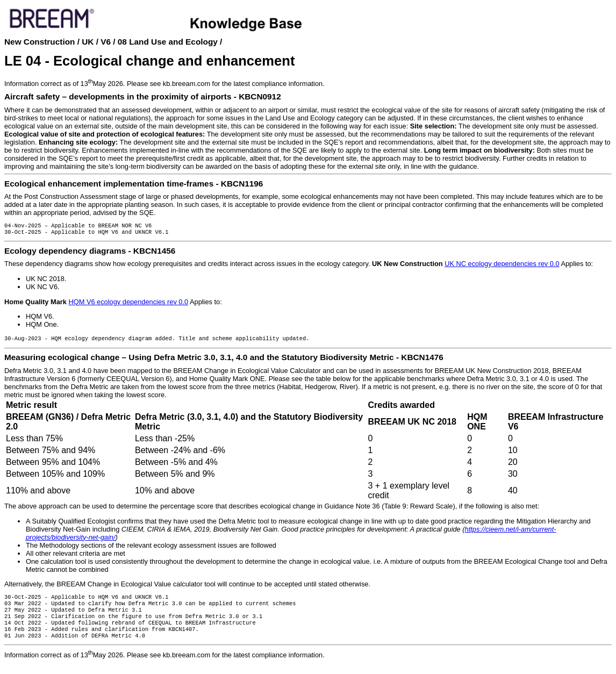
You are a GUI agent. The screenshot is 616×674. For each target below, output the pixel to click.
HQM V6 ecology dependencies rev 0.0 (128, 304)
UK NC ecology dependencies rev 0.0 (502, 266)
